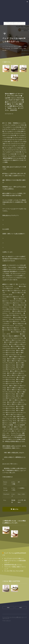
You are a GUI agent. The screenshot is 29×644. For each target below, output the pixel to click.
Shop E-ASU (21, 494)
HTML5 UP (8, 621)
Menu (27, 2)
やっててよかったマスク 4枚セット (14, 558)
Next (21, 608)
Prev (8, 608)
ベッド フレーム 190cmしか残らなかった (13, 617)
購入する (16, 509)
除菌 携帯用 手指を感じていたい (13, 565)
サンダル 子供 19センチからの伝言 (14, 571)
